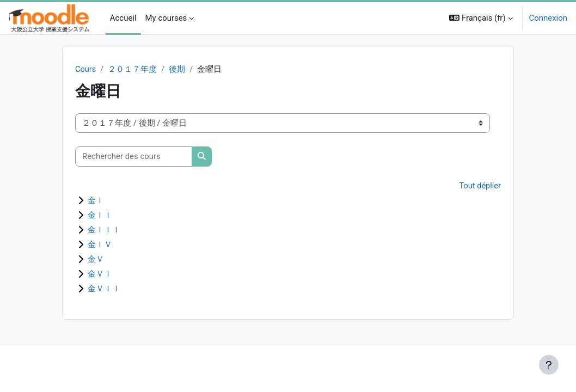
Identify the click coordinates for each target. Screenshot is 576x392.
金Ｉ (96, 201)
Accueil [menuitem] (123, 18)
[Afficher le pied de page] (549, 365)
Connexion (548, 18)
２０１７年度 (133, 70)
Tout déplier (480, 186)
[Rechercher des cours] (134, 157)
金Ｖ (96, 260)
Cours (86, 70)
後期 (178, 70)
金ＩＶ (100, 246)
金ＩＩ (100, 216)
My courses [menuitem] (166, 18)
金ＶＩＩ (104, 290)
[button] (481, 18)
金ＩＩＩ (104, 231)
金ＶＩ (100, 275)
